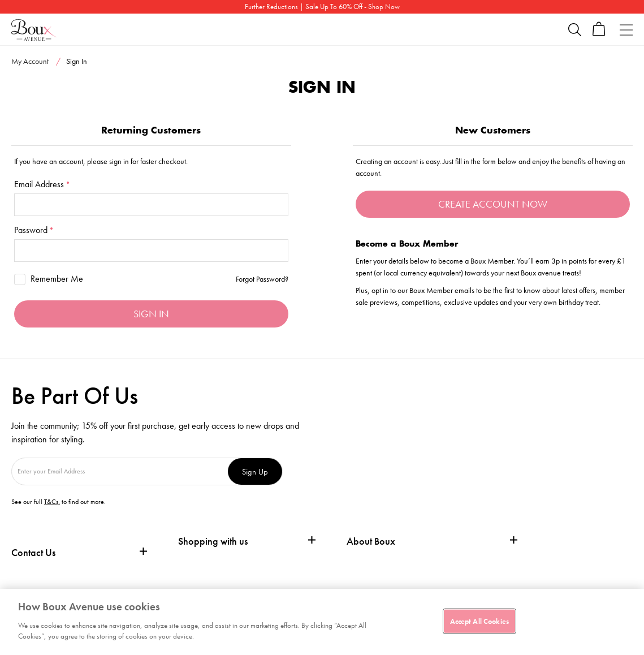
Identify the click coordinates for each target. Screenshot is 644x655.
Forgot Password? (262, 279)
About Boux (371, 541)
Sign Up (255, 471)
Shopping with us (213, 541)
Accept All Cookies (479, 621)
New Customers (493, 130)
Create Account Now (493, 204)
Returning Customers (151, 130)
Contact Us (33, 552)
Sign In (77, 61)
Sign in (151, 314)
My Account (30, 61)
